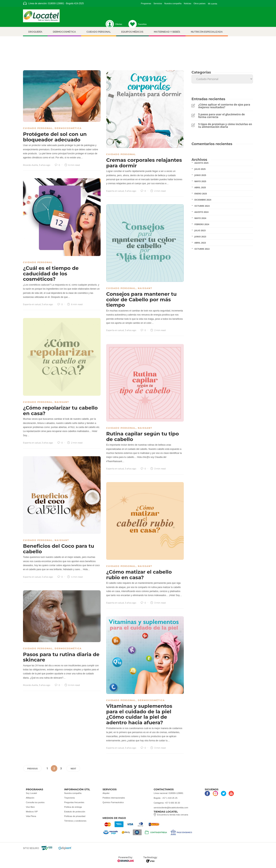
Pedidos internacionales (114, 798)
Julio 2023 (200, 230)
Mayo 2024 (200, 218)
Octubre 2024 (202, 206)
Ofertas (119, 24)
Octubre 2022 (202, 249)
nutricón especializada (207, 32)
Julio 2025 (200, 169)
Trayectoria (69, 798)
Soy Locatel (31, 793)
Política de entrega (73, 807)
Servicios (158, 3)
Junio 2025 (200, 175)
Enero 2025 (201, 194)
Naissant (145, 288)
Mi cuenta (213, 4)
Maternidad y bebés (167, 32)
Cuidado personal (99, 32)
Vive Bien (30, 807)
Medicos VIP (32, 812)
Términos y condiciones (75, 821)
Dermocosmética (64, 32)
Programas (146, 3)
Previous (32, 768)
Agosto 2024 (201, 212)
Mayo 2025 (200, 181)
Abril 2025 (200, 187)
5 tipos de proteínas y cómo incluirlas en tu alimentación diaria (225, 126)
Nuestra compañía (173, 3)
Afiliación (30, 798)
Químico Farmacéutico (113, 802)
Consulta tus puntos (35, 802)
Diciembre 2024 (203, 200)
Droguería (35, 32)
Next (73, 768)
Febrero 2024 (202, 224)
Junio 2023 (200, 237)
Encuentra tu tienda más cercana (173, 815)
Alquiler (106, 793)
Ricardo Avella (30, 165)
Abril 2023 (200, 243)
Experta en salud (115, 191)
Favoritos (138, 24)
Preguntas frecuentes (74, 802)
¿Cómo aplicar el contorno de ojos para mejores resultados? (224, 106)
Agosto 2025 (201, 163)
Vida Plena (31, 816)
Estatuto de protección (75, 812)
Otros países (200, 3)
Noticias (188, 3)
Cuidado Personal (38, 128)
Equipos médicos (132, 32)
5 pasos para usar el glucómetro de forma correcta (221, 116)
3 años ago (45, 165)
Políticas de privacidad (75, 816)
